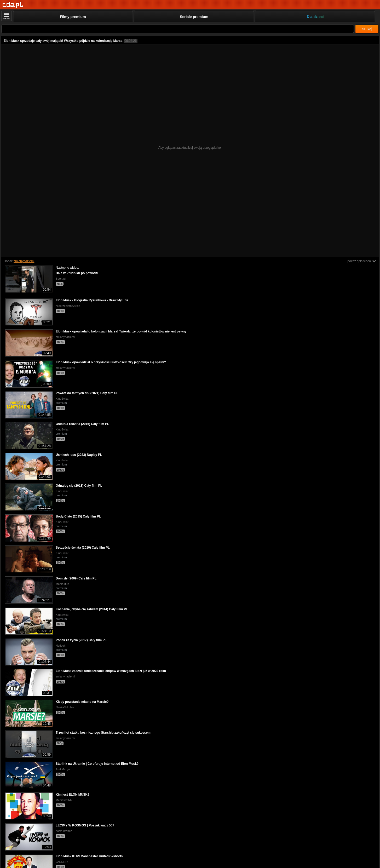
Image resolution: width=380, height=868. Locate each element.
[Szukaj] (178, 29)
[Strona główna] (13, 5)
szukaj (367, 29)
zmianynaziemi (24, 261)
